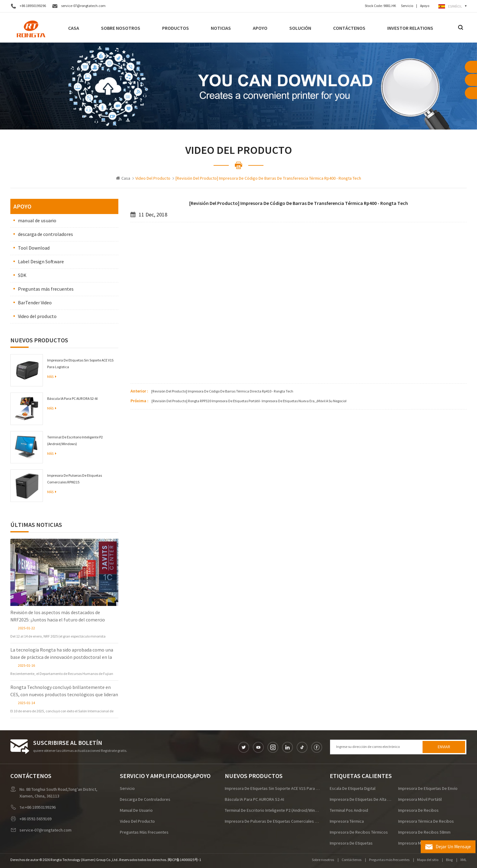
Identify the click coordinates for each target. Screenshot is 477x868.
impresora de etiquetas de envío (428, 789)
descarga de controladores (45, 234)
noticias (221, 28)
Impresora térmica (347, 821)
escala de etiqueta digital (353, 789)
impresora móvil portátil (420, 800)
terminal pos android (349, 811)
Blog (449, 860)
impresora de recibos (418, 811)
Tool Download (34, 248)
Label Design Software (41, 262)
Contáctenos (349, 28)
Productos (176, 28)
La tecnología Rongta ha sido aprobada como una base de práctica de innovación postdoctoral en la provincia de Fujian (62, 654)
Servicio (407, 6)
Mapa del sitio (428, 860)
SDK (22, 275)
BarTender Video (35, 303)
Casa (74, 28)
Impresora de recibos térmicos (359, 832)
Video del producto (37, 316)
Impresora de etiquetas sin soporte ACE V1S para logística (80, 364)
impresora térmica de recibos (426, 821)
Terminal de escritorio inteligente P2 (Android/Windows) (75, 441)
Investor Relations (410, 28)
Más (52, 377)
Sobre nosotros (121, 28)
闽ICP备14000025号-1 (184, 860)
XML (463, 860)
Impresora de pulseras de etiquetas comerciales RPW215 (75, 479)
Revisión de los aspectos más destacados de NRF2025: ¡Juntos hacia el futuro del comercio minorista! (58, 617)
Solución (300, 28)
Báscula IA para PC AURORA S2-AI (72, 399)
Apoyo (425, 6)
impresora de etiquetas (351, 843)
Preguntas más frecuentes (46, 289)
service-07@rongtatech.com (83, 6)
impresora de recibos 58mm (424, 832)
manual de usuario (37, 221)
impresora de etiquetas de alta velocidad (361, 800)
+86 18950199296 (33, 6)
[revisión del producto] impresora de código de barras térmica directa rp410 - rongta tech (222, 391)
